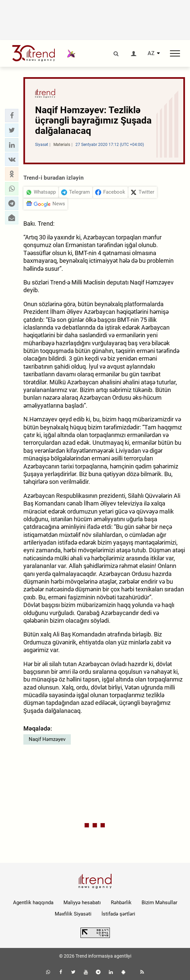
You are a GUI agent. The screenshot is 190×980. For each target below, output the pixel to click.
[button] (12, 116)
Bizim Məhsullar (159, 903)
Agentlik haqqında (33, 903)
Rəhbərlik (121, 903)
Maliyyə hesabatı (82, 903)
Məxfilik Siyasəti (73, 914)
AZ (151, 53)
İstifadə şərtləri (118, 914)
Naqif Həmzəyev (47, 739)
